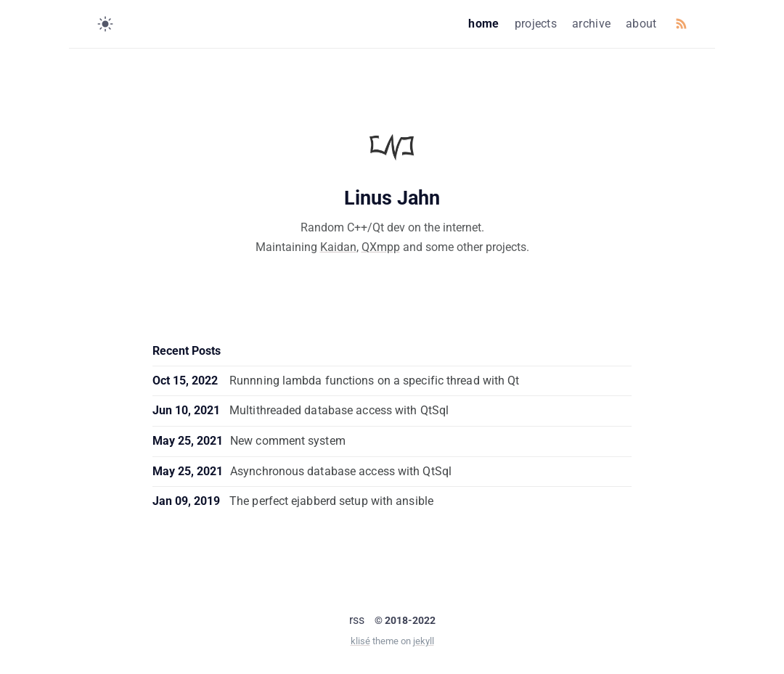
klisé (360, 641)
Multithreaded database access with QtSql (339, 410)
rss (357, 620)
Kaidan (338, 247)
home (483, 24)
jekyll (424, 641)
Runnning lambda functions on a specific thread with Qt (374, 381)
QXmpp (381, 247)
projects (536, 24)
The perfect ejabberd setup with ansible (331, 501)
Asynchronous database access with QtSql (341, 471)
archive (591, 24)
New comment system (288, 441)
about (641, 24)
